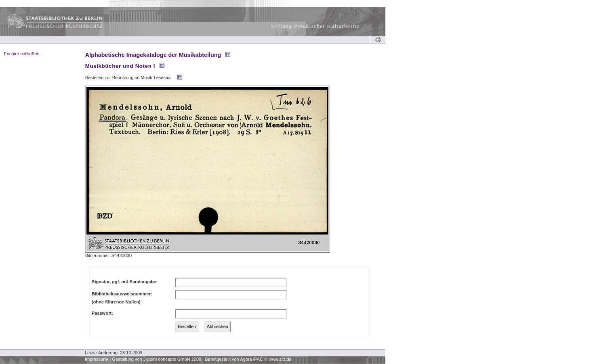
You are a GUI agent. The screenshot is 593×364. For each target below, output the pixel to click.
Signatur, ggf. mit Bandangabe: (125, 282)
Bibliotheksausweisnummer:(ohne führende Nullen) (122, 298)
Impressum (96, 359)
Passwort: (102, 313)
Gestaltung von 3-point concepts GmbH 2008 (157, 359)
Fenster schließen (22, 54)
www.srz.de (280, 359)
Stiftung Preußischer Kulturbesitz (315, 26)
